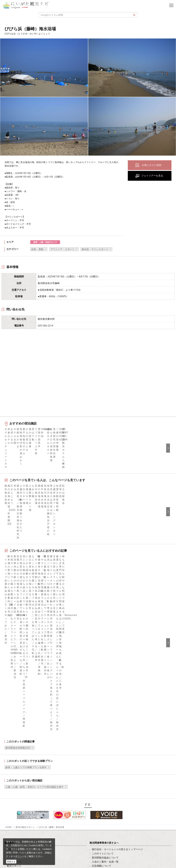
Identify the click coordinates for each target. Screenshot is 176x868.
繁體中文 (97, 755)
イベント (12, 704)
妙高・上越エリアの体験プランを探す (26, 597)
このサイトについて (103, 683)
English (96, 742)
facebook (12, 742)
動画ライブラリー (102, 708)
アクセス (12, 712)
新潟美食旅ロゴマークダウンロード (111, 720)
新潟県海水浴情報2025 (18, 577)
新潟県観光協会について (105, 687)
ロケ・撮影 (21, 842)
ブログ (10, 755)
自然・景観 (37, 249)
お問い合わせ (99, 780)
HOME (8, 657)
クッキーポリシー (15, 856)
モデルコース (14, 691)
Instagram (13, 750)
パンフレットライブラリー (106, 712)
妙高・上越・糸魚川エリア (45, 242)
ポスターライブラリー (104, 716)
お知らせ (12, 720)
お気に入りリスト (17, 716)
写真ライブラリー (25, 825)
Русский (97, 759)
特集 (9, 679)
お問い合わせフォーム (27, 850)
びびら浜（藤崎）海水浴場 (51, 657)
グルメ (10, 687)
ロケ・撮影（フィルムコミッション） (112, 728)
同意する (11, 862)
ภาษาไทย (97, 763)
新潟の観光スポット (25, 657)
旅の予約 (12, 708)
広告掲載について (102, 695)
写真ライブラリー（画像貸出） (109, 704)
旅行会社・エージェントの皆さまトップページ (117, 679)
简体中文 (97, 750)
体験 (9, 700)
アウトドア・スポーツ (62, 249)
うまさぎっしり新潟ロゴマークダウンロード (116, 724)
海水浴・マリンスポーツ (95, 249)
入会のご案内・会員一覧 (105, 691)
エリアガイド (14, 683)
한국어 (96, 746)
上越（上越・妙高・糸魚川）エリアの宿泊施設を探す (35, 617)
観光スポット (14, 695)
